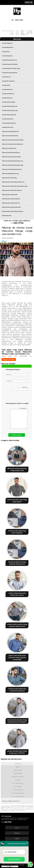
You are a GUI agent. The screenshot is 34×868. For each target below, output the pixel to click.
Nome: (17, 375)
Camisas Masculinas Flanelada (10, 64)
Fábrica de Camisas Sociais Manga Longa (13, 165)
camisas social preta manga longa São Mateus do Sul (17, 563)
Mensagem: (19, 418)
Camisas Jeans (6, 52)
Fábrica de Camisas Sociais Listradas (11, 157)
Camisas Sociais (6, 85)
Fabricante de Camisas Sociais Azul (11, 199)
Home (17, 828)
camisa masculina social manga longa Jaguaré (17, 501)
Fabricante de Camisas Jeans (10, 178)
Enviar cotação (17, 435)
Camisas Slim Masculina (8, 81)
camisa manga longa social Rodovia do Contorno (17, 594)
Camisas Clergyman (7, 43)
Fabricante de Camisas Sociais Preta (11, 207)
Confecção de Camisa (8, 127)
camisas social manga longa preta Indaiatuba (17, 532)
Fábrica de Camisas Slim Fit (9, 148)
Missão (17, 838)
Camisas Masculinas (7, 56)
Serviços (17, 39)
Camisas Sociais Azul (7, 89)
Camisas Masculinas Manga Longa (11, 68)
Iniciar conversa (14, 859)
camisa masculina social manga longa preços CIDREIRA (17, 752)
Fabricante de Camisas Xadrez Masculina (13, 211)
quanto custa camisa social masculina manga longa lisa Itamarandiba (17, 658)
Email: (18, 381)
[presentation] (17, 397)
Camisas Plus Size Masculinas (10, 73)
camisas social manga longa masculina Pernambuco (17, 690)
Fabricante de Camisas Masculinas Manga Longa (15, 186)
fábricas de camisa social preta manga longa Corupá (17, 470)
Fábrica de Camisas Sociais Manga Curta (13, 161)
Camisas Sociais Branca (8, 94)
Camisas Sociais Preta (8, 119)
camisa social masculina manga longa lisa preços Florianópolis (17, 721)
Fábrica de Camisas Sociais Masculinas (12, 169)
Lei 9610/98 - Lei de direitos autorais (17, 811)
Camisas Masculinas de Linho (10, 60)
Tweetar (4, 241)
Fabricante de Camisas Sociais (10, 195)
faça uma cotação (9, 359)
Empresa (17, 833)
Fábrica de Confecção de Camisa (10, 174)
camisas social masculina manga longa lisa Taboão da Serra (17, 625)
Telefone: (20, 388)
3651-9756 (19, 20)
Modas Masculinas (7, 216)
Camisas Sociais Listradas (9, 102)
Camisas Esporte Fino (8, 47)
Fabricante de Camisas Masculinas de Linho (13, 182)
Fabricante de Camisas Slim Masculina (12, 190)
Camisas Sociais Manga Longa (10, 110)
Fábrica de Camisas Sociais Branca (11, 152)
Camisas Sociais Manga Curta (10, 106)
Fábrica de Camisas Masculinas (10, 136)
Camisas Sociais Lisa (7, 98)
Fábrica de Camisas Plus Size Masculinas (13, 144)
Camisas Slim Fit (6, 77)
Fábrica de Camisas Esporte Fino (10, 131)
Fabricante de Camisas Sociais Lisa (11, 203)
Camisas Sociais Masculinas (9, 115)
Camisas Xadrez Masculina (9, 123)
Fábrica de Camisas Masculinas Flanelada (13, 140)
